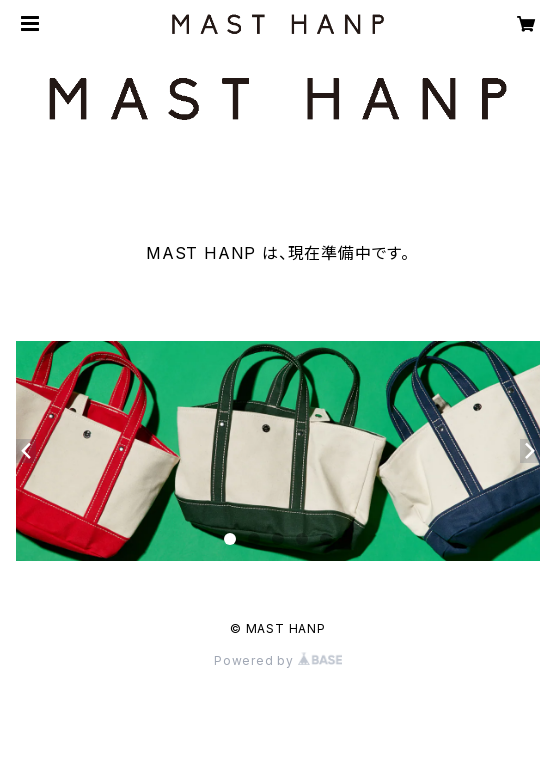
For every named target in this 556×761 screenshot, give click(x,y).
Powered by (278, 660)
